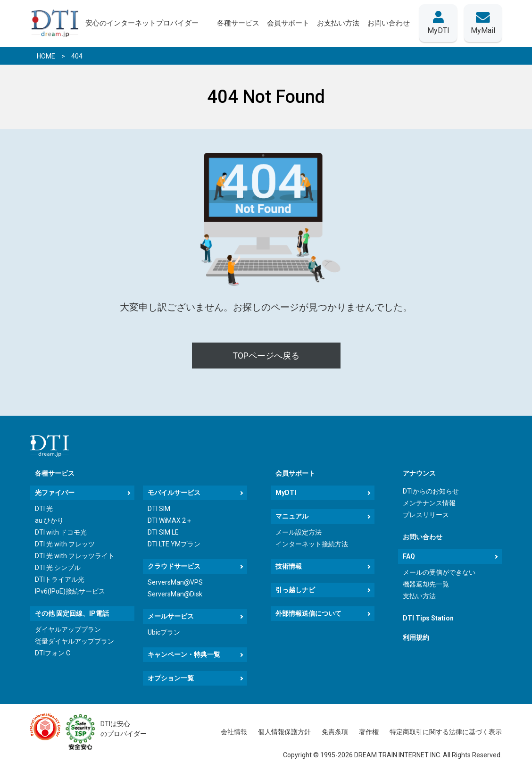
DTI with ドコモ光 (61, 532)
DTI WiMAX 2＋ (170, 520)
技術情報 (289, 566)
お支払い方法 (338, 23)
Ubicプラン (164, 632)
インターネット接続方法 (312, 544)
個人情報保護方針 (284, 732)
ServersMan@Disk (175, 594)
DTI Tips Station (428, 618)
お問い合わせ (423, 537)
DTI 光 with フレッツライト (75, 556)
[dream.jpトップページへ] (50, 446)
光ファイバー (55, 493)
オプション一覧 (171, 678)
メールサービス (171, 616)
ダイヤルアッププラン (68, 629)
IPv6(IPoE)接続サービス (70, 591)
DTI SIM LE (163, 532)
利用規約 (416, 637)
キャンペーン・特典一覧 (184, 654)
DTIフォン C (53, 653)
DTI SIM (159, 509)
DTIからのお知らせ (431, 491)
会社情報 (234, 732)
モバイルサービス (174, 493)
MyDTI (286, 493)
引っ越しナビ (295, 590)
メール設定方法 (299, 532)
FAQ (409, 556)
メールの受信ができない (439, 572)
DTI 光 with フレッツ (65, 544)
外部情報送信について (308, 613)
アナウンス (419, 473)
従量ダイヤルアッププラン (75, 641)
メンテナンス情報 (429, 503)
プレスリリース (426, 515)
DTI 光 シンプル (58, 568)
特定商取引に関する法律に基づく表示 (446, 732)
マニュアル (292, 516)
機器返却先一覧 (426, 584)
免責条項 (335, 732)
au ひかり (49, 520)
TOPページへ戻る (266, 356)
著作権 (369, 732)
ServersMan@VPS (175, 582)
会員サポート (295, 473)
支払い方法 (419, 596)
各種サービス (55, 473)
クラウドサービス (174, 566)
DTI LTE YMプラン (174, 544)
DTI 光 (44, 509)
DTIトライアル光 (60, 579)
